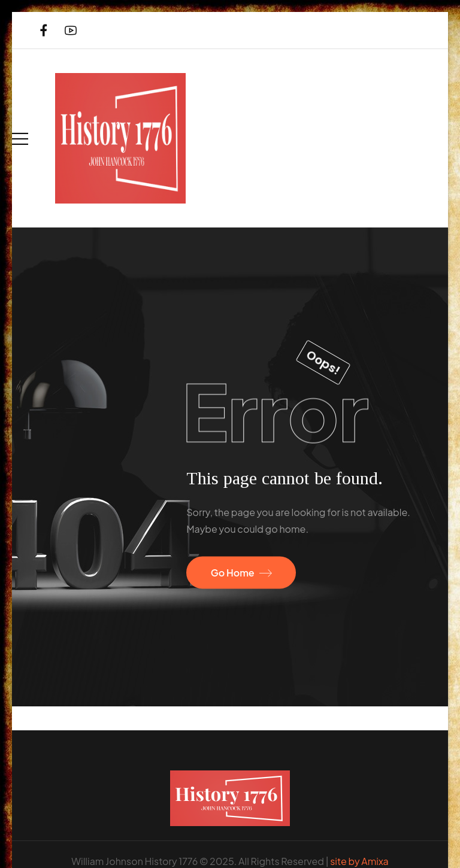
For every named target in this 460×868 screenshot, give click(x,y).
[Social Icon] (43, 30)
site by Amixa (359, 861)
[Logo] (120, 138)
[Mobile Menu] (20, 139)
